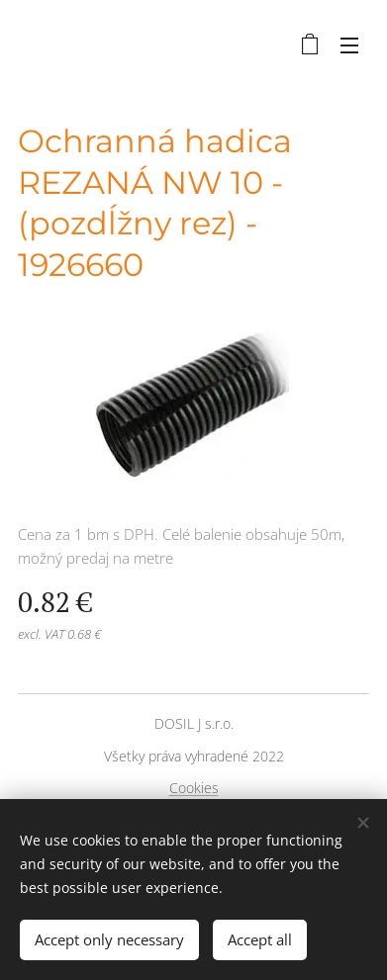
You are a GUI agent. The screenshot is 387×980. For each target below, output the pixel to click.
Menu (349, 45)
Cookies (194, 788)
